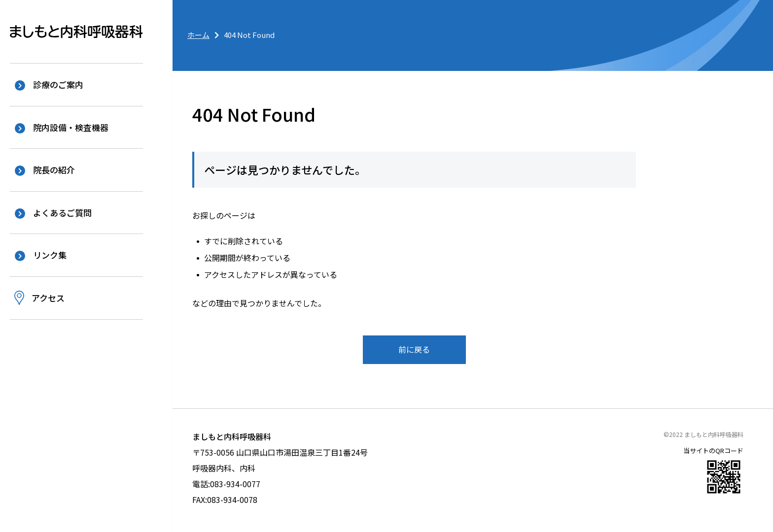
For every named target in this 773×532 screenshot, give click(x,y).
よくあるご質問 (62, 213)
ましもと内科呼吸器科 (76, 32)
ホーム (198, 35)
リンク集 (50, 255)
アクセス (48, 297)
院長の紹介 (54, 170)
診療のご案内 (58, 84)
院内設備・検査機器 (71, 127)
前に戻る (414, 349)
